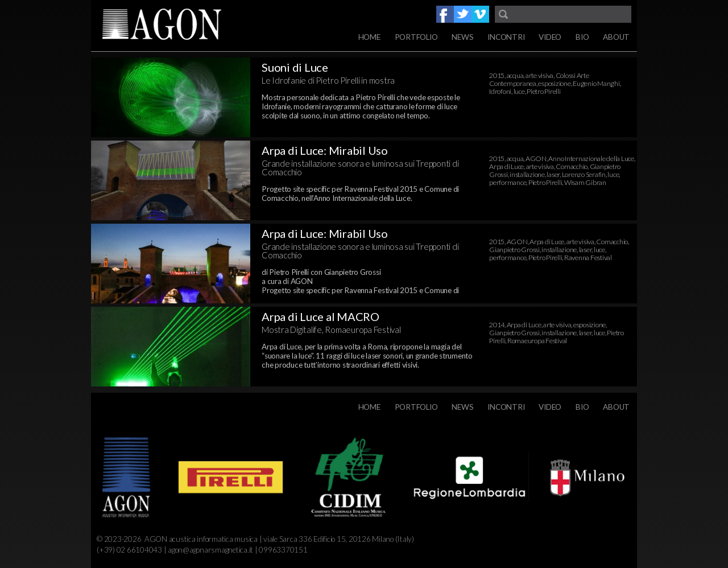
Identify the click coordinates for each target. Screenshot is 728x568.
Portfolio (416, 37)
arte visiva (539, 75)
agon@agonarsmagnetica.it (210, 550)
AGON (536, 159)
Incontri (506, 37)
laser (553, 174)
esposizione (554, 83)
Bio (582, 37)
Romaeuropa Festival (537, 341)
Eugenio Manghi (596, 83)
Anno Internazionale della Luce (591, 159)
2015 (497, 75)
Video (550, 37)
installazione (527, 174)
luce (519, 91)
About (616, 37)
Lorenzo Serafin (584, 174)
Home (369, 37)
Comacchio (572, 166)
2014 (497, 325)
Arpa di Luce (506, 166)
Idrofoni (500, 91)
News (462, 37)
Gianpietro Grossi (514, 250)
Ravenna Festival (588, 258)
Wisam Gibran (585, 182)
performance (508, 182)
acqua (515, 75)
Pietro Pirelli (544, 91)
